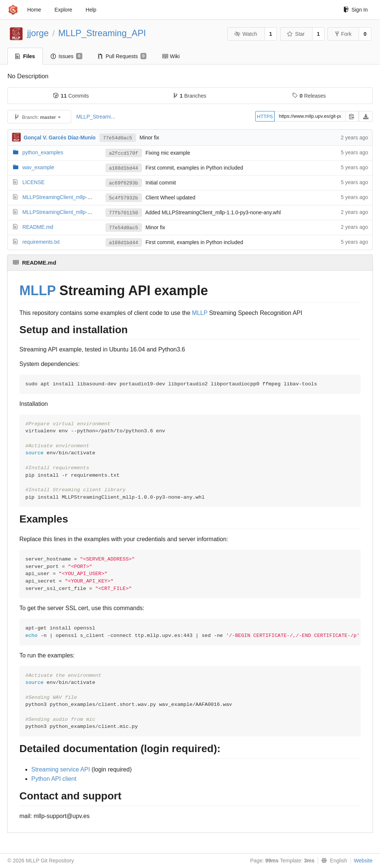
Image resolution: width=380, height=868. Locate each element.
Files (25, 56)
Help (91, 10)
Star (296, 34)
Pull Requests (122, 56)
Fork (343, 34)
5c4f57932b (124, 198)
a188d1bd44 (124, 168)
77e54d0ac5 (118, 138)
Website (363, 861)
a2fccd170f (124, 153)
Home (34, 10)
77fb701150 (124, 213)
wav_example (38, 167)
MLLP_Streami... (96, 117)
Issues (66, 56)
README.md (38, 227)
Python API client (54, 779)
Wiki (171, 56)
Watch (246, 34)
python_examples (43, 152)
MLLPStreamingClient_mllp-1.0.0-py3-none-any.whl (82, 197)
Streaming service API (61, 769)
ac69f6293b (124, 183)
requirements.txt (41, 242)
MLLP (37, 291)
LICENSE (34, 182)
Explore (63, 10)
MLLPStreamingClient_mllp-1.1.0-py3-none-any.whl (82, 212)
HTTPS (265, 116)
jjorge (38, 33)
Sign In (356, 10)
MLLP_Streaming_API (102, 33)
